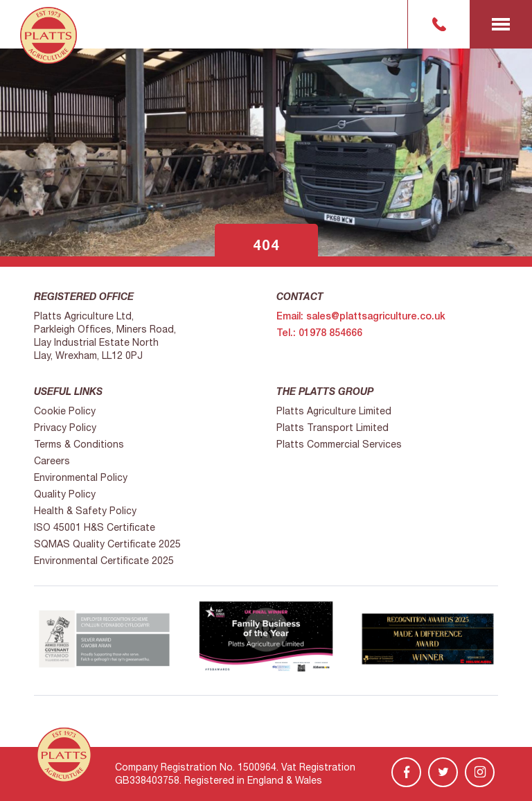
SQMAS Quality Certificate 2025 (107, 544)
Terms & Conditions (79, 444)
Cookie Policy (65, 411)
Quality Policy (65, 494)
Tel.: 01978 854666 (319, 333)
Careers (52, 461)
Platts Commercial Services (339, 444)
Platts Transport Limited (332, 428)
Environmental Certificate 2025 (104, 561)
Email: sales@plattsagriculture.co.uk (361, 316)
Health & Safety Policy (85, 511)
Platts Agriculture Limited (334, 411)
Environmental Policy (81, 477)
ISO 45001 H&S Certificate (95, 527)
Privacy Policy (65, 428)
